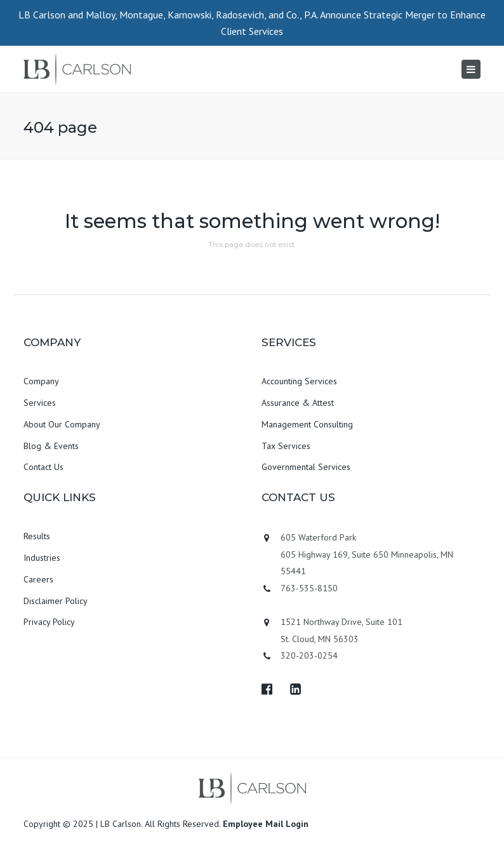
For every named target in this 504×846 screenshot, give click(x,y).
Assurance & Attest (298, 403)
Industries (42, 558)
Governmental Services (306, 467)
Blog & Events (51, 446)
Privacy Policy (49, 622)
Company (41, 381)
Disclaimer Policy (56, 601)
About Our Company (62, 424)
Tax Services (286, 446)
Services (40, 403)
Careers (38, 579)
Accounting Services (299, 381)
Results (37, 536)
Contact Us (43, 467)
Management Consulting (307, 424)
